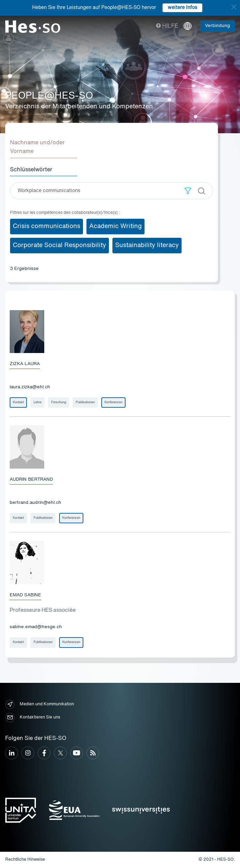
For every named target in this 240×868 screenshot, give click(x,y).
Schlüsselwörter (31, 170)
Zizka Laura (25, 364)
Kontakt (18, 402)
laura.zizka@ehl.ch (30, 387)
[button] (188, 191)
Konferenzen (113, 402)
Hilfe (167, 26)
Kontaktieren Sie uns (33, 718)
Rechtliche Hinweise (25, 860)
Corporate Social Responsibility (59, 245)
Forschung (59, 402)
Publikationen (85, 402)
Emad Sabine (25, 595)
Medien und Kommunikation (40, 704)
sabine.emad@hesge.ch (36, 627)
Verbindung (218, 26)
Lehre (38, 402)
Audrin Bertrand (31, 480)
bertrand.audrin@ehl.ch (35, 503)
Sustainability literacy (147, 245)
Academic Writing (116, 226)
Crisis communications (47, 226)
